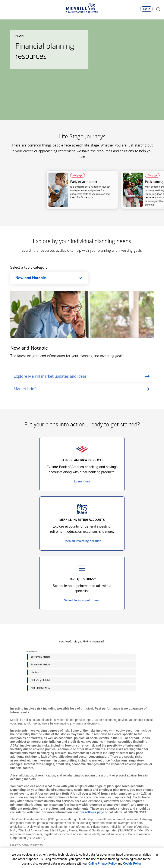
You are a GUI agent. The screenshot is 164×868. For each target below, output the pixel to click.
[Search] (158, 9)
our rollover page (92, 812)
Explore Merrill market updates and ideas (50, 376)
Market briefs (26, 389)
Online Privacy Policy (103, 864)
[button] (6, 9)
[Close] (157, 855)
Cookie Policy (132, 864)
